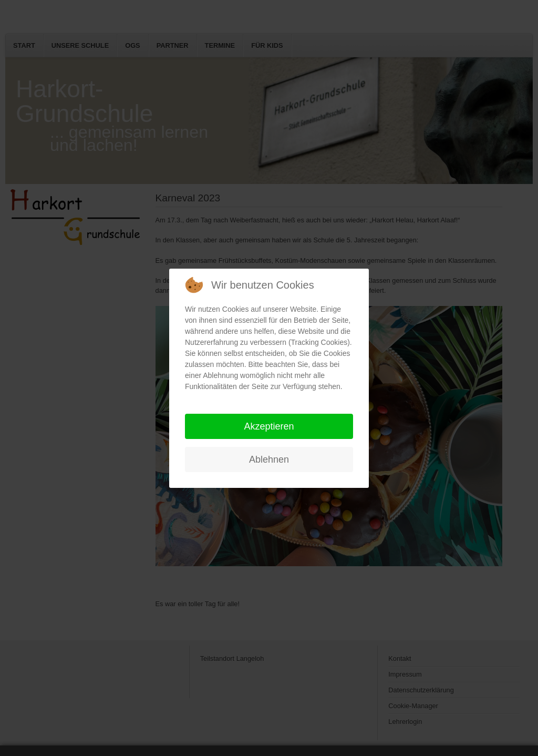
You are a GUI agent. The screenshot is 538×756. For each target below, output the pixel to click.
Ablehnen (269, 459)
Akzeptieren (269, 426)
